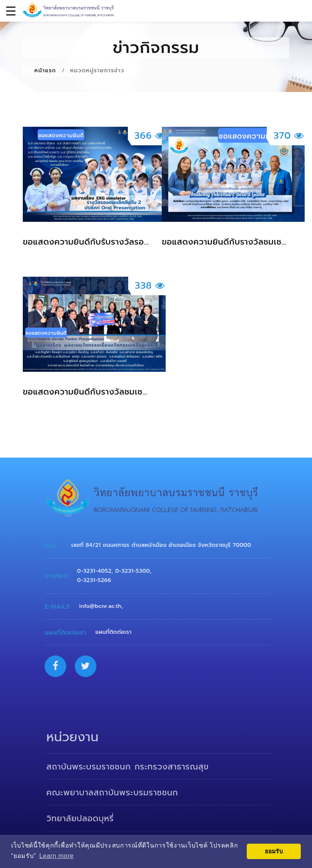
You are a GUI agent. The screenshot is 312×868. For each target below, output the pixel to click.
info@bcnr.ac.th (105, 606)
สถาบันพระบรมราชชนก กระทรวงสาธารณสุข (135, 767)
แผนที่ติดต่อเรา (118, 632)
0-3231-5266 (98, 580)
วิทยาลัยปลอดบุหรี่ (87, 819)
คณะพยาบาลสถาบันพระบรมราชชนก (120, 793)
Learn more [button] (57, 856)
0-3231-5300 (137, 571)
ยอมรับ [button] (274, 851)
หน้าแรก (45, 71)
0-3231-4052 (99, 571)
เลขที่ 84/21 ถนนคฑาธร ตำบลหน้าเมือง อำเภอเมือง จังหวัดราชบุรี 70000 (166, 545)
